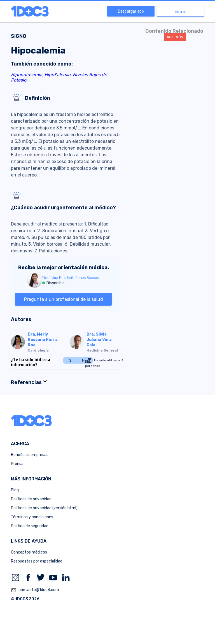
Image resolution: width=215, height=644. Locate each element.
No (84, 360)
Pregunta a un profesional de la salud (64, 299)
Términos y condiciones (32, 517)
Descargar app (131, 11)
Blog (15, 490)
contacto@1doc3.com (35, 590)
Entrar (180, 12)
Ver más (175, 37)
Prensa (17, 464)
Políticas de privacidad (31, 499)
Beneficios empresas (30, 455)
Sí (71, 360)
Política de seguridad (30, 526)
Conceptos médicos (29, 552)
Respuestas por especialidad (37, 561)
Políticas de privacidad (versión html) (44, 508)
